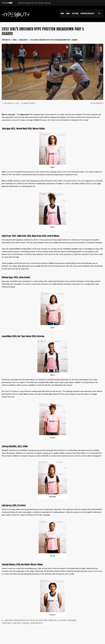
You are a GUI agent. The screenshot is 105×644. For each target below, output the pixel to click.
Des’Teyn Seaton (32, 620)
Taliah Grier (16, 623)
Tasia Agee (25, 623)
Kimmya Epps (53, 620)
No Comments (97, 103)
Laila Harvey (62, 620)
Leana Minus (72, 620)
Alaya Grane (9, 620)
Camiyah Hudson (19, 620)
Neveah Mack (7, 623)
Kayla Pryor (43, 620)
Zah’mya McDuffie (36, 623)
